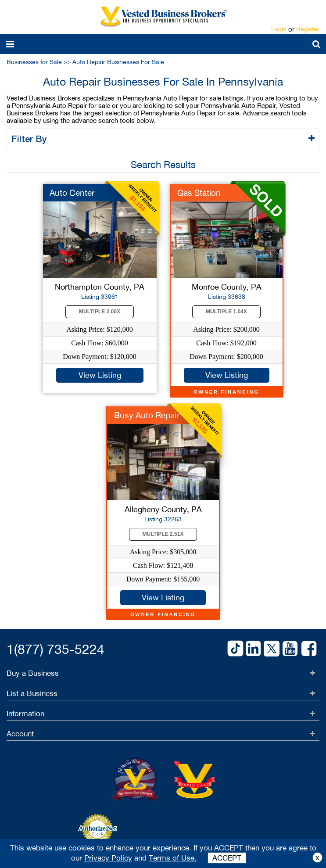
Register (308, 29)
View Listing (100, 375)
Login (279, 29)
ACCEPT (227, 858)
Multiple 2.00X (100, 312)
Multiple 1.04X (226, 312)
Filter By (30, 139)
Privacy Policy (108, 858)
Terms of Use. (173, 858)
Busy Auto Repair (147, 415)
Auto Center (72, 193)
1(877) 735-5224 (56, 649)
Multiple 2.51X (163, 534)
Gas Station (199, 193)
